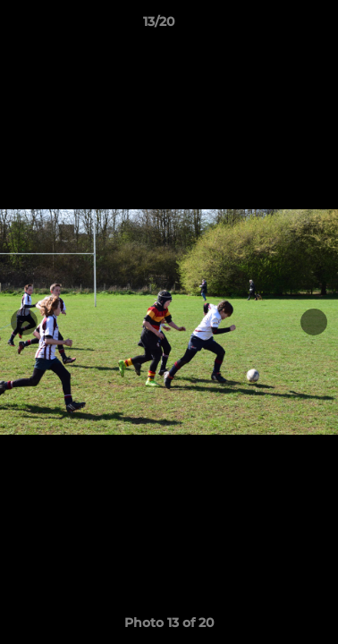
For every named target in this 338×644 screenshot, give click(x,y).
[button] (274, 26)
